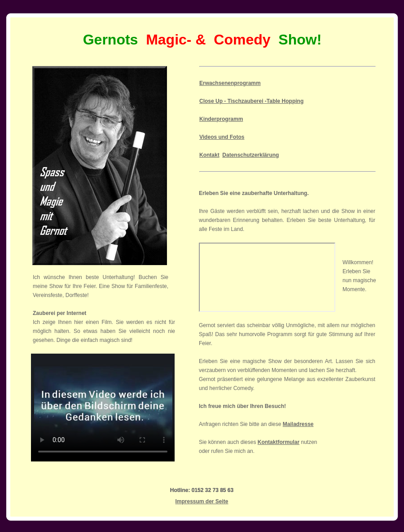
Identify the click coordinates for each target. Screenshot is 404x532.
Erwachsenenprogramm (230, 83)
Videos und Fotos (222, 137)
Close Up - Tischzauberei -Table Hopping (251, 101)
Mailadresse (298, 424)
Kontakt (209, 155)
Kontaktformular (279, 442)
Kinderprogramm (221, 119)
